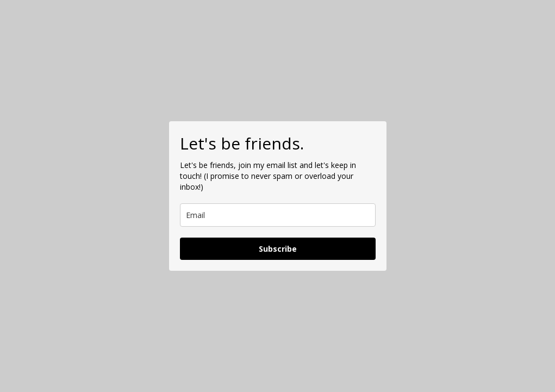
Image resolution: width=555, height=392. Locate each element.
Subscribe (278, 249)
